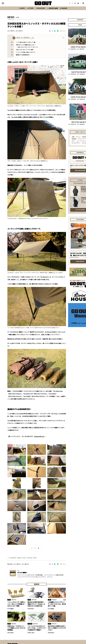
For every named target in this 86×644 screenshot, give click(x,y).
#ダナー (73, 179)
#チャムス (78, 175)
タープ (35, 578)
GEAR (17, 17)
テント (24, 578)
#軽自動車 (74, 177)
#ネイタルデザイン (76, 181)
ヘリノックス (30, 578)
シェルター (19, 578)
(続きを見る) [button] (50, 597)
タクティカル (13, 578)
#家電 (73, 175)
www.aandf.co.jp (39, 436)
